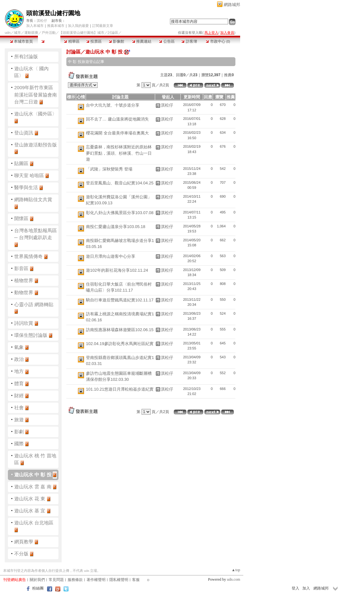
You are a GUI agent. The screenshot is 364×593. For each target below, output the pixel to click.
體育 (19, 383)
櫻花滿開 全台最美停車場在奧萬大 (117, 133)
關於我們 (37, 580)
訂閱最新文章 (103, 26)
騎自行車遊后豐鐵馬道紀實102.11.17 (120, 300)
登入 (295, 588)
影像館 (116, 41)
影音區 (21, 268)
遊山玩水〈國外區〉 (36, 114)
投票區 (94, 41)
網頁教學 (24, 542)
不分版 (21, 554)
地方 (19, 371)
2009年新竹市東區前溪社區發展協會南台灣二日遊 (36, 95)
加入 (306, 588)
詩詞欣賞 (24, 323)
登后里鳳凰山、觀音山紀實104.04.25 (120, 183)
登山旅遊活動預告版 (36, 145)
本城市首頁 (21, 41)
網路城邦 (232, 5)
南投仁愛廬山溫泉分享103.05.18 (116, 227)
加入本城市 (35, 26)
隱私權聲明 (119, 580)
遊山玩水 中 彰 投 (33, 475)
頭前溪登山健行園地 (53, 13)
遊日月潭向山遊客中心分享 (111, 256)
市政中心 (218, 41)
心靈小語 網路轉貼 (34, 304)
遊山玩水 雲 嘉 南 (33, 487)
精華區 (72, 41)
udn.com (234, 579)
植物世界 (24, 280)
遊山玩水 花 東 (30, 499)
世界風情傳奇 (28, 256)
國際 (19, 444)
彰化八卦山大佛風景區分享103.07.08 (120, 213)
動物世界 (24, 292)
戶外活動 (49, 33)
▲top (236, 570)
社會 (19, 408)
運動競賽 (31, 33)
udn (8, 33)
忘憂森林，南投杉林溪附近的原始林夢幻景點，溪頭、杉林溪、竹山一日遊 (119, 153)
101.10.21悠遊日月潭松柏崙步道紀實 (120, 389)
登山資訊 (24, 133)
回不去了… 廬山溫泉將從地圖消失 (117, 119)
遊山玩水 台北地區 (34, 523)
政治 (19, 359)
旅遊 (19, 420)
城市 (17, 33)
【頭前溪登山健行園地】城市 (82, 33)
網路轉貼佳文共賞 (33, 199)
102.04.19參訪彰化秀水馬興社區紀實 (120, 344)
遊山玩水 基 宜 (30, 511)
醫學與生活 (26, 187)
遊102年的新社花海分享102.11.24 (117, 270)
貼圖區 (21, 163)
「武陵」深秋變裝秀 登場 (109, 169)
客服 (136, 580)
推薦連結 (142, 41)
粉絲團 (38, 588)
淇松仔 (42, 21)
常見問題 (56, 580)
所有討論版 (26, 56)
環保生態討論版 (31, 335)
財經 (19, 395)
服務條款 (75, 580)
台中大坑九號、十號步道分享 (113, 105)
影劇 (19, 432)
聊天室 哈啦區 (29, 175)
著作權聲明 (96, 580)
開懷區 (21, 218)
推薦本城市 (56, 26)
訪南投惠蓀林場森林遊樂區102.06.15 (120, 330)
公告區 (167, 41)
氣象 (19, 347)
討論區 (49, 41)
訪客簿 (189, 41)
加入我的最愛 (78, 26)
